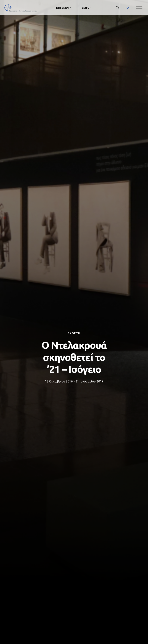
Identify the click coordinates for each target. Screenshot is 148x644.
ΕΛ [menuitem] (127, 8)
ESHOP (87, 8)
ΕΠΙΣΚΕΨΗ (64, 8)
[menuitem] (127, 8)
